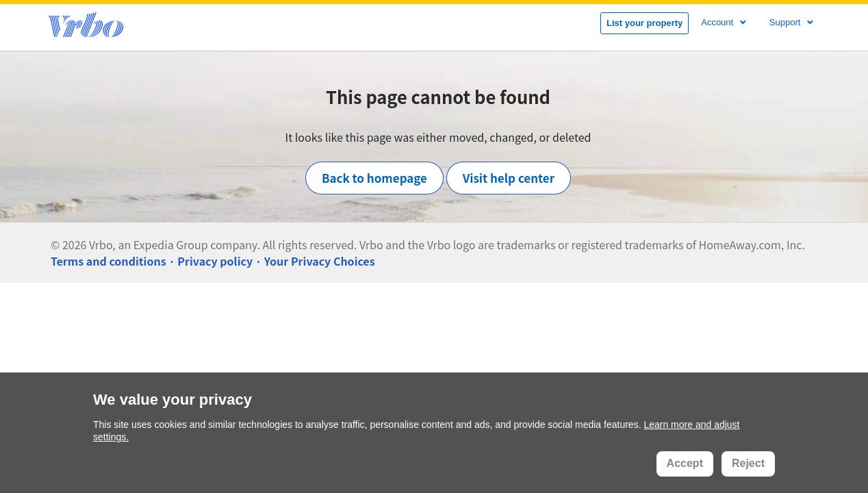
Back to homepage (374, 178)
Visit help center (509, 178)
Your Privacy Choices (320, 261)
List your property (644, 23)
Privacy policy (215, 261)
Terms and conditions (108, 261)
